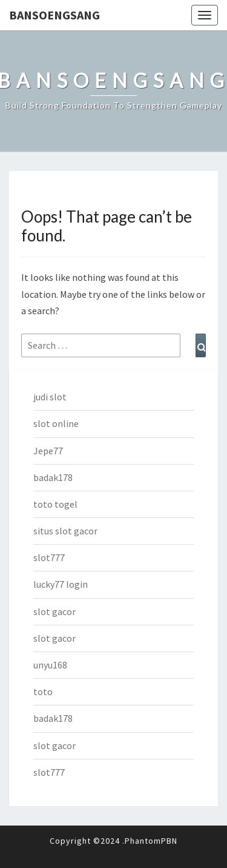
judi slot (50, 397)
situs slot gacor (65, 531)
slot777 (49, 557)
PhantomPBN (151, 841)
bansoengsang (54, 15)
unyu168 (50, 665)
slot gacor (54, 611)
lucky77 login (61, 584)
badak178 (53, 477)
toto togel (55, 504)
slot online (56, 423)
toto (43, 691)
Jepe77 (48, 451)
